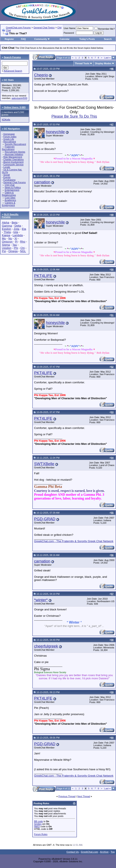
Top (113, 852)
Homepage (9, 134)
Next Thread (84, 796)
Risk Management (13, 157)
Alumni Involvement (13, 162)
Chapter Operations (14, 159)
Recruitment (10, 142)
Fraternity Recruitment (8, 148)
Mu (4, 238)
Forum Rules (41, 834)
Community (42, 39)
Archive (104, 852)
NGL (23, 251)
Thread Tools (82, 63)
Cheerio (41, 75)
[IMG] (37, 826)
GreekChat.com (89, 852)
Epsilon (7, 229)
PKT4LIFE (43, 276)
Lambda (18, 235)
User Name (70, 28)
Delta (18, 226)
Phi (16, 248)
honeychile (55, 132)
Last (107, 58)
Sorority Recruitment (15, 144)
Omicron (7, 242)
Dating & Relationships (9, 194)
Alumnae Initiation (14, 154)
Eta (24, 229)
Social (7, 175)
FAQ (23, 39)
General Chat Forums (15, 182)
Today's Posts (87, 39)
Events (7, 177)
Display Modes (103, 63)
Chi (22, 248)
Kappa (6, 235)
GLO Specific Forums (10, 216)
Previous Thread (67, 796)
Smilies (38, 824)
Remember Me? (105, 29)
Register (9, 39)
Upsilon (7, 248)
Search (108, 39)
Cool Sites (10, 198)
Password (69, 33)
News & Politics (13, 187)
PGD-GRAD (45, 519)
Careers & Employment (9, 204)
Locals (7, 167)
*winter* (41, 600)
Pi (16, 242)
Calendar (65, 39)
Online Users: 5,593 (15, 107)
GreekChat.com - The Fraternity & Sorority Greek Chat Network (74, 541)
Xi (16, 238)
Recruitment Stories (15, 152)
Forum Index (10, 137)
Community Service (13, 165)
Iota (16, 232)
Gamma (7, 226)
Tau (15, 245)
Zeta (17, 229)
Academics (10, 200)
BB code (39, 821)
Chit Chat (10, 185)
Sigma (6, 245)
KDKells (6, 120)
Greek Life (9, 139)
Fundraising (9, 180)
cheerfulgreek (46, 646)
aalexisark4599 (19, 98)
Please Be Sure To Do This (74, 116)
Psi (4, 251)
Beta (14, 223)
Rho (23, 242)
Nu (10, 238)
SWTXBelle (44, 464)
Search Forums (12, 57)
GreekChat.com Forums (18, 28)
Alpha (6, 223)
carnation (42, 182)
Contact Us (73, 852)
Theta (7, 232)
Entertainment (12, 190)
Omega (13, 251)
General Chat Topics (44, 28)
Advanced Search (13, 71)
